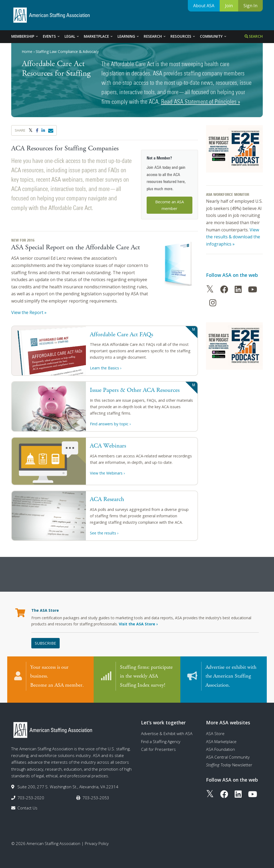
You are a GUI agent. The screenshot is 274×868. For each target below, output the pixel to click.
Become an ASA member (170, 205)
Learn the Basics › (106, 368)
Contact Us (27, 803)
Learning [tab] (128, 36)
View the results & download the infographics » (233, 237)
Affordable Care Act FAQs (121, 334)
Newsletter (229, 760)
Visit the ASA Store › (138, 624)
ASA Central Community (228, 752)
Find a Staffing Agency (161, 737)
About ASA (204, 6)
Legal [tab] (72, 36)
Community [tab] (213, 36)
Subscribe (45, 643)
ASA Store (215, 729)
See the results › (104, 533)
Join (229, 6)
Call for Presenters (158, 744)
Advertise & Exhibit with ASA (167, 729)
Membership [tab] (25, 36)
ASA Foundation (220, 744)
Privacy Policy (97, 839)
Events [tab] (52, 36)
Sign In (250, 6)
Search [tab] (254, 36)
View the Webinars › (107, 473)
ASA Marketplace (221, 737)
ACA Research (107, 499)
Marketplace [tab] (98, 36)
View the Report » (29, 312)
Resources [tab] (183, 36)
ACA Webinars (108, 446)
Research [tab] (155, 36)
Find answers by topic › (110, 424)
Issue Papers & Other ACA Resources (135, 390)
